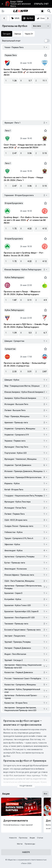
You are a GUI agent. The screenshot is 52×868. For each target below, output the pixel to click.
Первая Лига (11, 55)
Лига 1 (8, 131)
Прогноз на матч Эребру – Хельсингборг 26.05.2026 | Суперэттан (25, 364)
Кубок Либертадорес (14, 277)
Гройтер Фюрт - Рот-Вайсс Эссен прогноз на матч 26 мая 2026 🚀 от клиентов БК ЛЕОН (26, 220)
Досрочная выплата (16, 821)
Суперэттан (10, 349)
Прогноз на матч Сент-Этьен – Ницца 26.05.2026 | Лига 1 (24, 179)
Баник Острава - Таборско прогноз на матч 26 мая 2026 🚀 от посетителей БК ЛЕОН (25, 72)
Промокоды (30, 844)
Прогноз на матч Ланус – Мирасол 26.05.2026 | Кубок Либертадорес (22, 293)
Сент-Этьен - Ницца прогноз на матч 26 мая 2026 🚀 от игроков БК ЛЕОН (25, 146)
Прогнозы (23, 838)
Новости (13, 838)
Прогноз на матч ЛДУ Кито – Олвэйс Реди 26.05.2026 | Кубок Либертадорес (26, 326)
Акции (32, 838)
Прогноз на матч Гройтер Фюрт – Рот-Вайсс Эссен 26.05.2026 (24, 254)
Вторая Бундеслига (14, 203)
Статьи (40, 838)
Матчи (20, 844)
